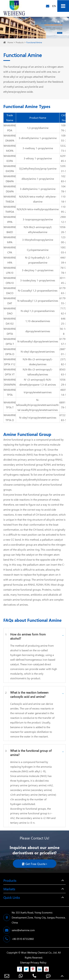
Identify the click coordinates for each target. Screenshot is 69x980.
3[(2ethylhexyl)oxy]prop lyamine (38, 168)
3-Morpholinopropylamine (38, 240)
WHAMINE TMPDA (10, 209)
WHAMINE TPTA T (10, 405)
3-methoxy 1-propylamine (38, 148)
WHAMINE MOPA (10, 148)
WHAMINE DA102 (10, 321)
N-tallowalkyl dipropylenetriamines (38, 341)
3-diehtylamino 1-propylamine (38, 189)
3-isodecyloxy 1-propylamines (38, 280)
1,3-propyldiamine (38, 128)
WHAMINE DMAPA (10, 138)
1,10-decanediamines (38, 321)
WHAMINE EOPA (10, 158)
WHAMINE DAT (10, 301)
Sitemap (25, 962)
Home (10, 42)
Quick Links (12, 897)
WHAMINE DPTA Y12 (10, 362)
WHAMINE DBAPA (10, 179)
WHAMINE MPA (10, 240)
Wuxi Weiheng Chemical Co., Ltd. (39, 952)
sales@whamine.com (19, 930)
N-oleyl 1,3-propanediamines (38, 311)
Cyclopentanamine (38, 250)
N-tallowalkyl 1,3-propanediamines (38, 301)
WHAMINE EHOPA (10, 168)
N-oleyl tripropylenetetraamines (38, 417)
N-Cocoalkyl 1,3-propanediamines (38, 290)
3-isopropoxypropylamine (38, 219)
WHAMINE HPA (10, 260)
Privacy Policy (39, 962)
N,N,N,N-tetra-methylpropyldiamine (38, 209)
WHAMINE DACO (10, 290)
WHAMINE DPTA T (10, 341)
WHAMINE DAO (10, 311)
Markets (9, 889)
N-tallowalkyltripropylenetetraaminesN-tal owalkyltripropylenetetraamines (38, 405)
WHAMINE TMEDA (10, 199)
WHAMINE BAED (10, 229)
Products (20, 42)
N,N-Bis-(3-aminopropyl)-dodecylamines (38, 362)
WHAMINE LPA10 (10, 270)
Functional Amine (34, 42)
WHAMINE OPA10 (10, 280)
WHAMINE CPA (10, 250)
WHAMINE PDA (10, 128)
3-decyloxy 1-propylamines (38, 270)
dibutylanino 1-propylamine (38, 179)
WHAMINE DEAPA (10, 189)
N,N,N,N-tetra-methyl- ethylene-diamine (38, 199)
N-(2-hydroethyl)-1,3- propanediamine (38, 260)
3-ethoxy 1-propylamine (38, 158)
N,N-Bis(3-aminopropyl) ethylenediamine (38, 229)
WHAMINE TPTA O (10, 417)
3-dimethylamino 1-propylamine (38, 138)
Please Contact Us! (34, 838)
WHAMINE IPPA (10, 219)
